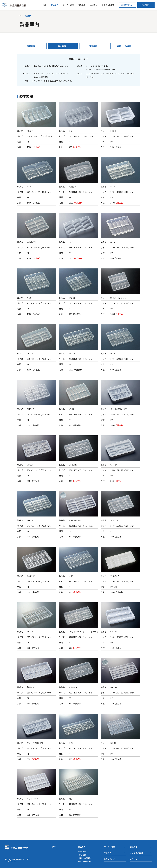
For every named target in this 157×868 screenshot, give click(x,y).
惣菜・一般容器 (85, 861)
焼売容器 (83, 851)
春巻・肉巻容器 (85, 858)
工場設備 (94, 5)
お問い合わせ (109, 859)
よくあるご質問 (108, 5)
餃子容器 (83, 855)
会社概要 (82, 5)
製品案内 (55, 5)
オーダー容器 (68, 5)
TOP (45, 5)
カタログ (134, 859)
